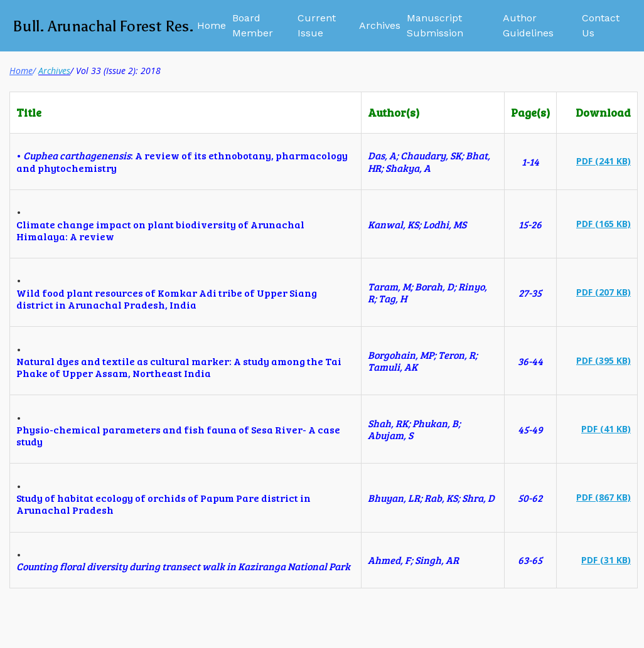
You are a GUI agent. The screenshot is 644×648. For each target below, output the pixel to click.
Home (212, 25)
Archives (380, 25)
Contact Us (601, 25)
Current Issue (317, 25)
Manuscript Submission (435, 25)
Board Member (253, 25)
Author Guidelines (528, 25)
